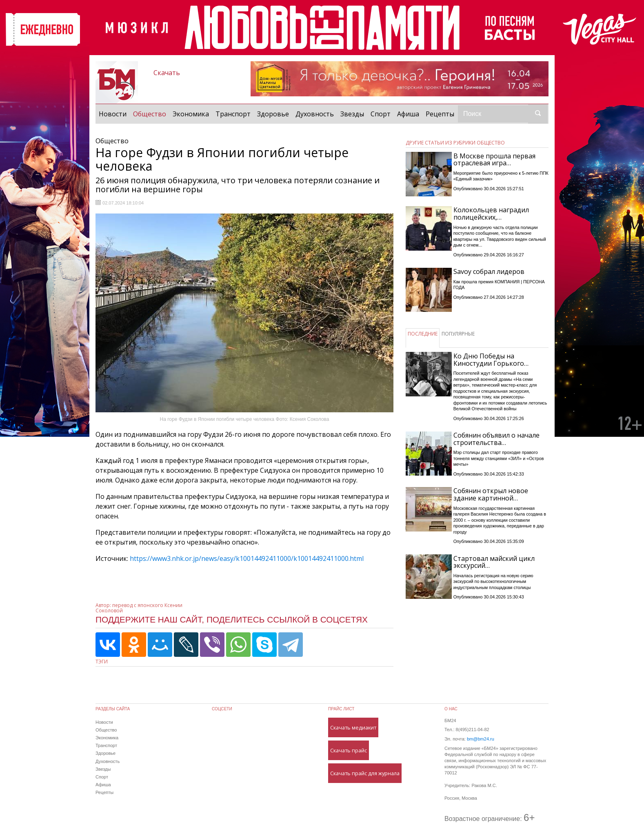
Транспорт (233, 114)
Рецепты (440, 114)
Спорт (381, 114)
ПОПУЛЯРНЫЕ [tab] (458, 334)
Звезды (352, 114)
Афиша (408, 114)
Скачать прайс (349, 750)
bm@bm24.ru (481, 739)
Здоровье (273, 114)
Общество (151, 113)
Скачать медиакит (353, 727)
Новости (113, 114)
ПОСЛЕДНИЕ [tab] (423, 334)
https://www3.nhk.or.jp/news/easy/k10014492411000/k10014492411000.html (247, 558)
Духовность (315, 114)
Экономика (191, 114)
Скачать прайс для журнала (365, 773)
